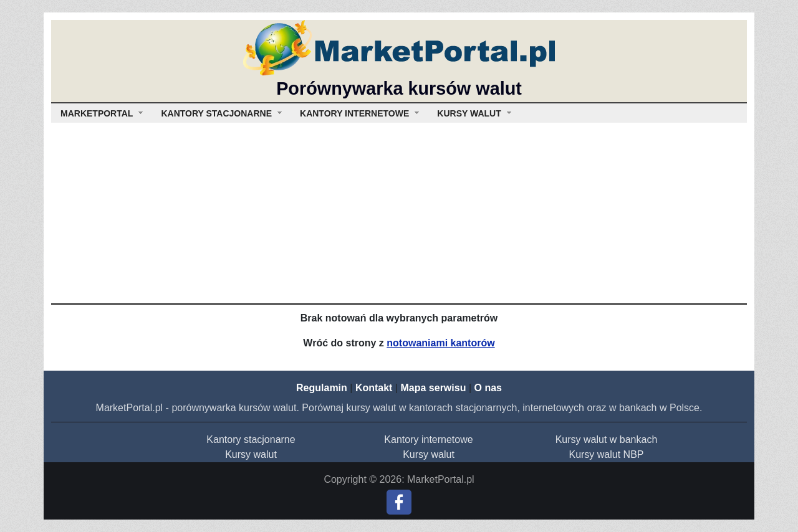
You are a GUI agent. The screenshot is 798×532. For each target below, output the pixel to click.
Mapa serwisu (434, 388)
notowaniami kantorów (440, 343)
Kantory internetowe (428, 439)
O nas (488, 388)
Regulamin (322, 388)
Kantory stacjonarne (251, 439)
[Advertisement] (399, 210)
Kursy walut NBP (606, 454)
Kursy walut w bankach (607, 439)
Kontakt (374, 388)
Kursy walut (251, 454)
